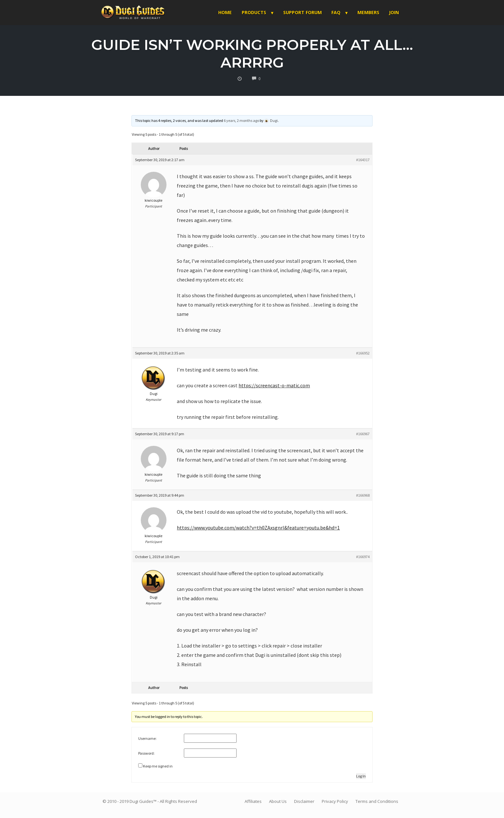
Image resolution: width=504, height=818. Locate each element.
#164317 (363, 160)
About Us (278, 801)
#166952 (363, 353)
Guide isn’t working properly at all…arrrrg (252, 53)
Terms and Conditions (377, 801)
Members (368, 12)
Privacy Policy (335, 801)
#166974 (363, 557)
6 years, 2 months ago (241, 120)
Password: (146, 753)
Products (254, 12)
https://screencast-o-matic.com (274, 385)
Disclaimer (304, 801)
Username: (147, 738)
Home (225, 12)
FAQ (336, 12)
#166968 (363, 495)
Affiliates (253, 801)
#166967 (363, 434)
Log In (361, 776)
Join (394, 12)
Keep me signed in (158, 766)
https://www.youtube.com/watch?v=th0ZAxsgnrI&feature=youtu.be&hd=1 (258, 528)
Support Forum (302, 12)
